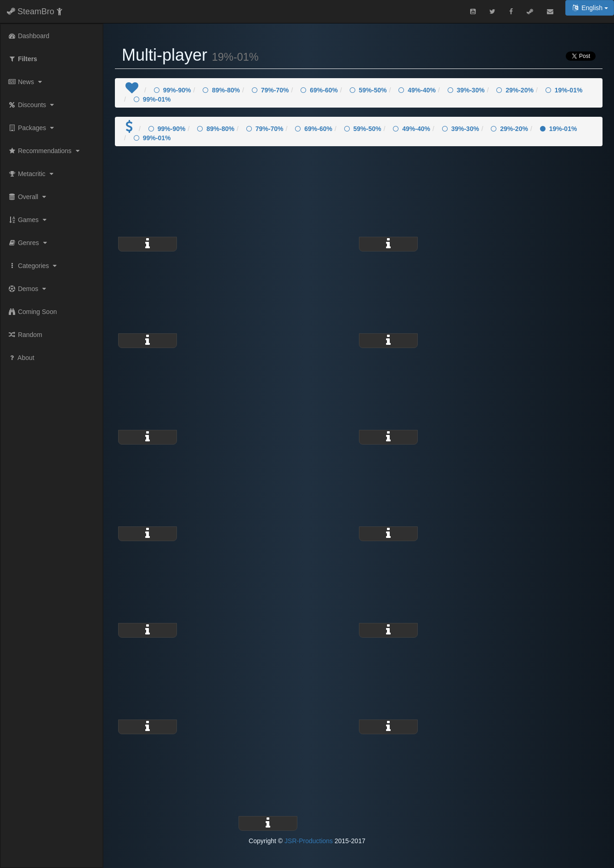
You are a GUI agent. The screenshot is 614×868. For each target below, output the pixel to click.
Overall (28, 197)
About (21, 358)
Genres (28, 243)
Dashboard (28, 36)
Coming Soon (32, 312)
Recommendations (45, 151)
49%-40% (417, 90)
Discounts (32, 105)
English (590, 8)
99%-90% (173, 90)
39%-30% (466, 90)
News (26, 82)
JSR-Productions (309, 841)
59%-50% (368, 90)
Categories (33, 266)
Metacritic (32, 174)
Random (25, 335)
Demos (28, 289)
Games (28, 220)
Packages (32, 128)
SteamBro (35, 11)
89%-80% (221, 90)
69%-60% (319, 90)
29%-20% (515, 90)
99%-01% (152, 99)
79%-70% (270, 90)
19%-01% (564, 90)
